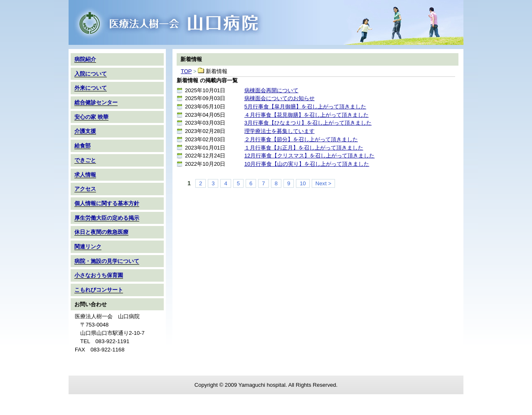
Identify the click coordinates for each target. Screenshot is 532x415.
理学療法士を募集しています (280, 131)
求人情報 (85, 175)
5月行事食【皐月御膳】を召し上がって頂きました (305, 107)
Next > (323, 183)
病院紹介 (85, 59)
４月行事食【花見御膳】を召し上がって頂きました (307, 115)
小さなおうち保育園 (99, 275)
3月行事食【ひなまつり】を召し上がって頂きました (308, 123)
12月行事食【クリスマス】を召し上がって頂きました (310, 156)
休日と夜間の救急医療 (101, 232)
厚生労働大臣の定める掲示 (107, 218)
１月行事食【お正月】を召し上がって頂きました (304, 148)
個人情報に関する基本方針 (107, 203)
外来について (91, 88)
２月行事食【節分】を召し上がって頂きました (301, 139)
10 (303, 183)
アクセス (85, 189)
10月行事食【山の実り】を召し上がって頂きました (307, 164)
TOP (266, 22)
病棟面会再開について (271, 90)
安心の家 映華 (91, 117)
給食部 (83, 146)
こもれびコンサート (99, 290)
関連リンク (88, 247)
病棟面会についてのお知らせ (280, 98)
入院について (91, 74)
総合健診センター (96, 102)
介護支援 (85, 131)
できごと (85, 160)
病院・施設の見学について (107, 261)
